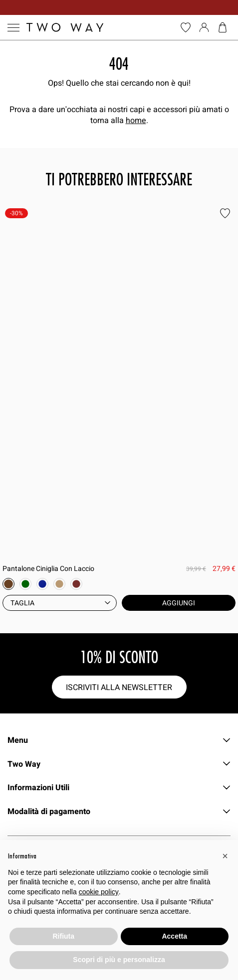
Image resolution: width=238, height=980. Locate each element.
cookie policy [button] (99, 892)
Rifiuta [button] (63, 936)
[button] (225, 856)
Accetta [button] (174, 936)
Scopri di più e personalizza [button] (119, 960)
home (136, 120)
